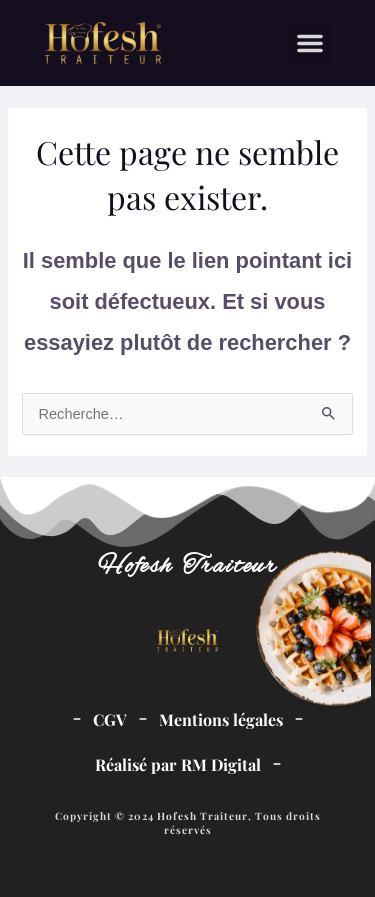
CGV (110, 719)
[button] (310, 43)
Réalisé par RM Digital (178, 764)
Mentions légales (221, 719)
